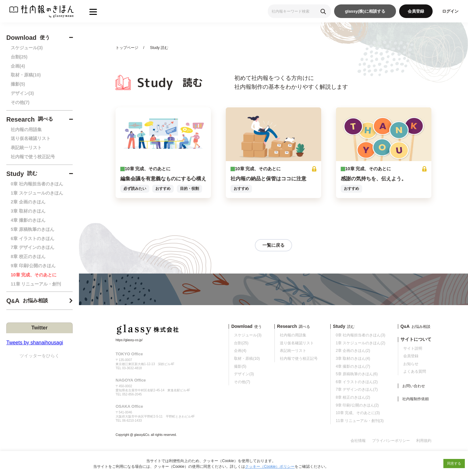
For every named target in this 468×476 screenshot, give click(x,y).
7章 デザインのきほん (33, 247)
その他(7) (20, 102)
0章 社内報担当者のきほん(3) (360, 335)
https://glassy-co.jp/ (129, 340)
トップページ (127, 48)
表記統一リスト (26, 148)
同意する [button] (454, 463)
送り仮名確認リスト (31, 138)
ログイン (450, 11)
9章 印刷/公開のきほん (33, 266)
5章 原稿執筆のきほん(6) (357, 374)
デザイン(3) (22, 93)
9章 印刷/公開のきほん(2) (357, 405)
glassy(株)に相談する (365, 11)
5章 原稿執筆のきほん (33, 229)
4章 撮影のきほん (28, 220)
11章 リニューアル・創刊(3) (360, 421)
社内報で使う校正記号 (33, 157)
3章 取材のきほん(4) (353, 359)
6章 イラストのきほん (33, 238)
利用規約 (424, 441)
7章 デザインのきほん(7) (357, 389)
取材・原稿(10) (26, 75)
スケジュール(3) (27, 48)
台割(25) (19, 57)
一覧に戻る (273, 245)
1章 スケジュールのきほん (37, 193)
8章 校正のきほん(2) (353, 397)
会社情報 (358, 441)
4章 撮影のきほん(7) (353, 366)
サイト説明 (413, 348)
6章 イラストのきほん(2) (357, 382)
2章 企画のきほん (28, 202)
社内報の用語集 (26, 130)
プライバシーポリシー (391, 441)
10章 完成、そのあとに (34, 275)
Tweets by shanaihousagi (35, 343)
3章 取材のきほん (28, 211)
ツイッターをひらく (39, 356)
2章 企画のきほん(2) (353, 351)
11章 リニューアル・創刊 (36, 284)
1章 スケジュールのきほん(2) (360, 343)
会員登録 (416, 11)
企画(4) (18, 66)
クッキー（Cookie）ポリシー (270, 467)
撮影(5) (18, 84)
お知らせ (411, 364)
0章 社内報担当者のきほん (37, 184)
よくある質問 (415, 371)
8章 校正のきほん (28, 256)
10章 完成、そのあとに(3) (358, 413)
